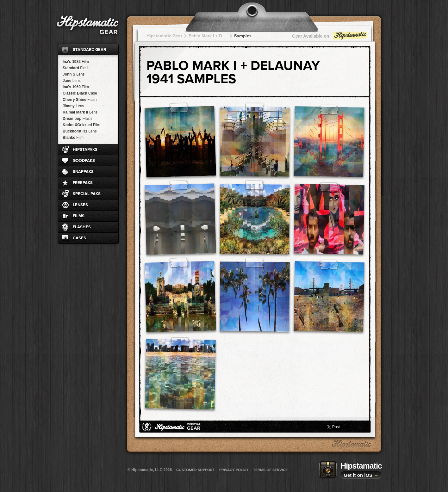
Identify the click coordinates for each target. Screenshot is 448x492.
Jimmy (73, 106)
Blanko (73, 138)
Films (79, 216)
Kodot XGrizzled (81, 125)
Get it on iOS (361, 475)
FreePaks (83, 183)
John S (74, 74)
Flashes (82, 227)
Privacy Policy (234, 470)
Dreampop (77, 119)
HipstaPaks (85, 150)
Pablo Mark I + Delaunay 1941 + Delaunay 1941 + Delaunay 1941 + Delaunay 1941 (208, 36)
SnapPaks (83, 172)
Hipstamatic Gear (164, 36)
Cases (79, 238)
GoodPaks (84, 161)
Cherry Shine (80, 100)
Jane (72, 81)
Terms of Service (270, 470)
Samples (243, 36)
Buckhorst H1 (80, 131)
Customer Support (196, 470)
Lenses (80, 205)
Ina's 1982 (76, 62)
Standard (76, 68)
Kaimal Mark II (80, 112)
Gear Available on (330, 37)
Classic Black (80, 93)
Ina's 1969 (76, 87)
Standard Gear (89, 50)
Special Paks (87, 194)
